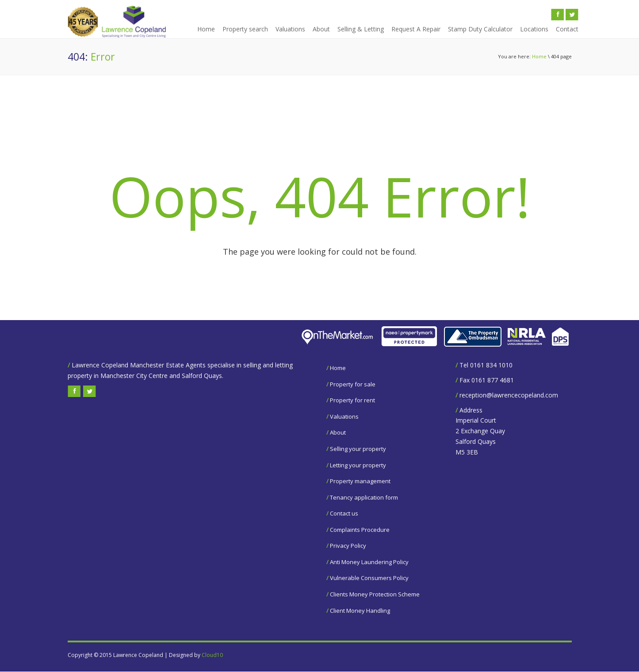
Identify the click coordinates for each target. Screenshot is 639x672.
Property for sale (353, 384)
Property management (360, 481)
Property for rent (352, 400)
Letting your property (358, 465)
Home (206, 29)
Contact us (344, 513)
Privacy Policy (348, 546)
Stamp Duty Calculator (480, 29)
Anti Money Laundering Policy (369, 562)
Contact (567, 29)
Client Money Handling (360, 611)
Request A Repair (416, 29)
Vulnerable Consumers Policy (369, 578)
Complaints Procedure (360, 530)
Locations (534, 29)
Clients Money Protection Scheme (375, 594)
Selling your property (358, 449)
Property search (245, 29)
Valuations (290, 29)
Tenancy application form (364, 497)
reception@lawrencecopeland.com (509, 395)
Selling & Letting (361, 29)
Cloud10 (212, 655)
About (321, 29)
